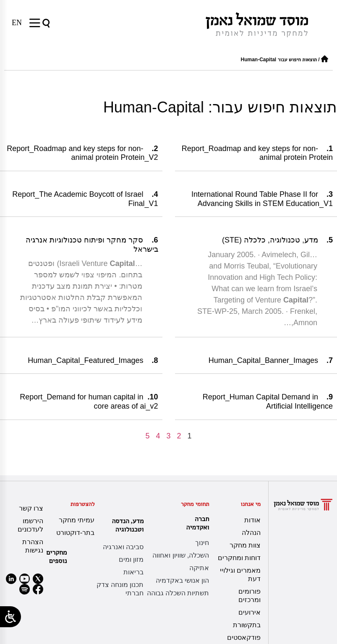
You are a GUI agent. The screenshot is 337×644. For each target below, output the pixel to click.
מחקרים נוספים (56, 557)
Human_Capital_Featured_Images (85, 360)
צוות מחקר (245, 545)
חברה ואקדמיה (196, 523)
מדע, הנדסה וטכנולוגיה (126, 525)
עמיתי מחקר (77, 520)
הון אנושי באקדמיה (183, 580)
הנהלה (251, 533)
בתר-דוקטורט (75, 533)
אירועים (249, 612)
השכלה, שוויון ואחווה (181, 555)
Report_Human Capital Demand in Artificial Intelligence (268, 402)
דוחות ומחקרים (239, 558)
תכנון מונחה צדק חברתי (120, 589)
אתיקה (199, 568)
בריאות (133, 572)
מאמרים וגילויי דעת (240, 575)
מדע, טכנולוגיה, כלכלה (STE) (270, 240)
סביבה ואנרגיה (123, 547)
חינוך (202, 543)
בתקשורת (247, 625)
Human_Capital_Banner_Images (263, 360)
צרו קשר (31, 508)
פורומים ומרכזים (249, 596)
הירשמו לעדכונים (30, 525)
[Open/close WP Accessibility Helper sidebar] (10, 617)
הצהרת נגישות (33, 546)
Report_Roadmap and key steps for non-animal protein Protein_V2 (82, 153)
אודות (252, 520)
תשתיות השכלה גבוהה (178, 593)
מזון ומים (131, 559)
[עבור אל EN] (17, 23)
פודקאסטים (244, 637)
